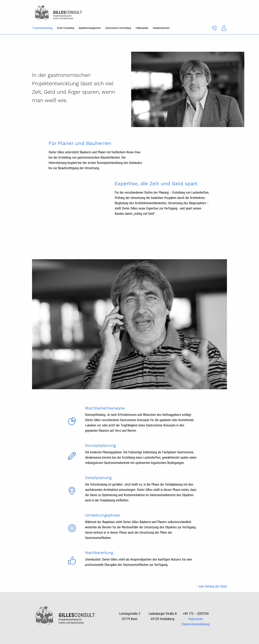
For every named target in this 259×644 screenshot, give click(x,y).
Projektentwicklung (43, 28)
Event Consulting (65, 28)
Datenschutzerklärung (196, 624)
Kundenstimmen (161, 28)
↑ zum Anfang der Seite (212, 586)
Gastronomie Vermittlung (118, 28)
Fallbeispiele (142, 28)
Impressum (196, 619)
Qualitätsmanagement (90, 28)
